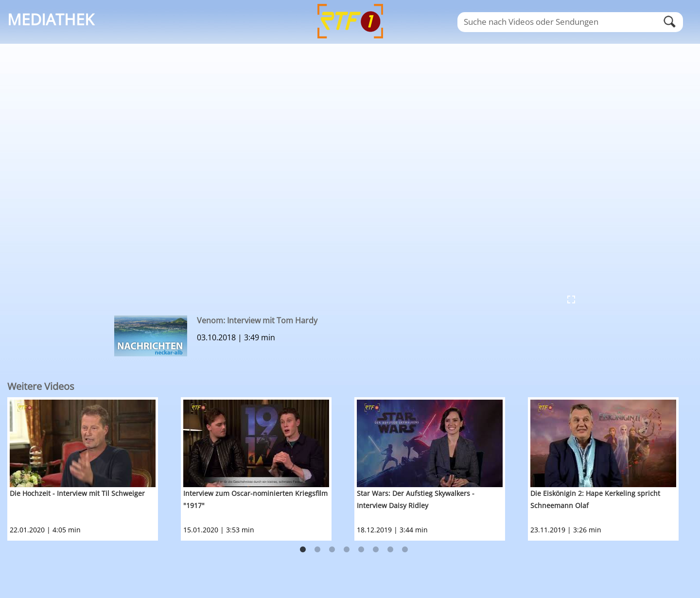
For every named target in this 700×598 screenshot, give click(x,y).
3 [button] (332, 550)
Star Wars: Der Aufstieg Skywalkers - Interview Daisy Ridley (416, 499)
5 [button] (361, 550)
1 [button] (303, 550)
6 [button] (376, 550)
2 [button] (317, 550)
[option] (94, 469)
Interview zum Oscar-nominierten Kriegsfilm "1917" (255, 499)
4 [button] (347, 550)
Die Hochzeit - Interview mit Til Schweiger (77, 493)
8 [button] (405, 550)
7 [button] (390, 550)
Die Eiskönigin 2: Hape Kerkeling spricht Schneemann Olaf (595, 499)
